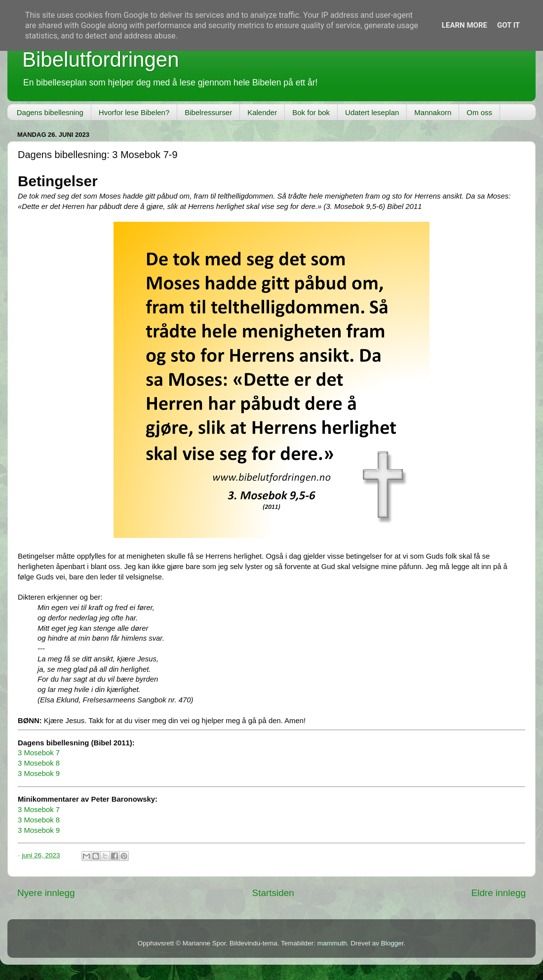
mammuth (332, 943)
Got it (508, 25)
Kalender (262, 112)
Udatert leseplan (372, 112)
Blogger (392, 943)
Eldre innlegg (499, 893)
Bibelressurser (208, 112)
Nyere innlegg (46, 893)
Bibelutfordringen (101, 60)
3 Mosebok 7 (39, 753)
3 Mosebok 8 (39, 763)
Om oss (479, 112)
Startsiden (273, 893)
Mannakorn (433, 112)
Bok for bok (311, 112)
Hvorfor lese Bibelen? (134, 112)
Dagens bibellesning (50, 112)
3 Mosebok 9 (39, 774)
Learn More (465, 25)
